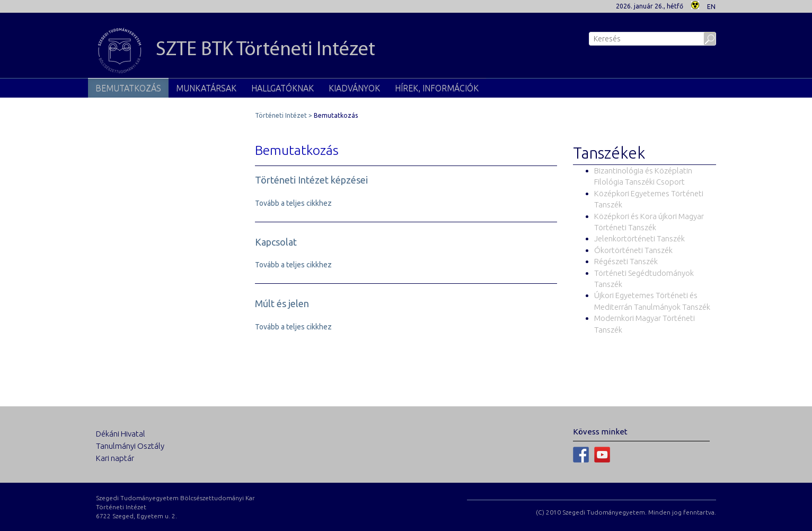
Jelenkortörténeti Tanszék (639, 238)
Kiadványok (354, 88)
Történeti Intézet (281, 115)
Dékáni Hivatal (121, 434)
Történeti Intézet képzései (311, 180)
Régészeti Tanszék (626, 261)
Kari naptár (115, 458)
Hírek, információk (437, 88)
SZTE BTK (236, 50)
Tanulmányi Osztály (130, 446)
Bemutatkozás (128, 88)
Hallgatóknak (283, 88)
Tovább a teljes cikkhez (293, 203)
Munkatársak (206, 88)
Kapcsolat (276, 242)
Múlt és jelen (282, 303)
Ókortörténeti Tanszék (633, 250)
